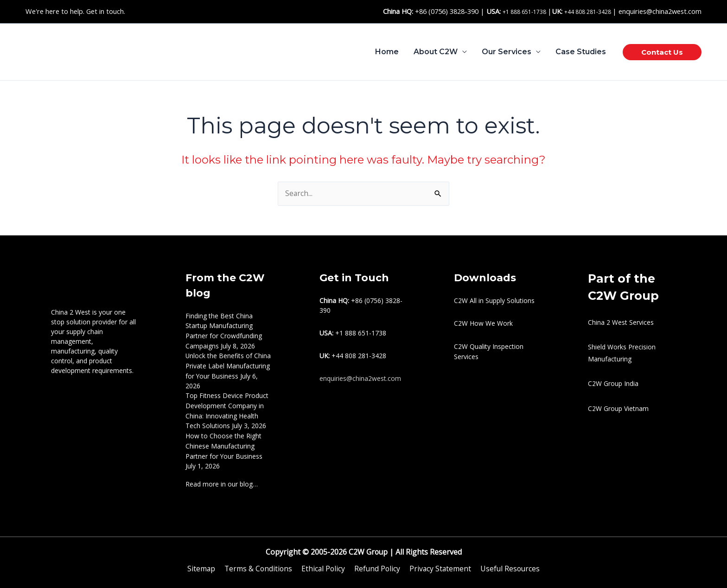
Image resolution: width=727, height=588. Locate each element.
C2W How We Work (483, 323)
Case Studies (581, 52)
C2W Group (367, 547)
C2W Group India (613, 384)
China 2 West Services (621, 322)
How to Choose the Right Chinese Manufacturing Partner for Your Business (224, 442)
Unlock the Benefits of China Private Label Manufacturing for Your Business (228, 364)
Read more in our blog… (222, 479)
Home (387, 52)
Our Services (507, 52)
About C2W (436, 52)
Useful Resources (508, 564)
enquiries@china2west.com (660, 11)
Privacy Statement (439, 564)
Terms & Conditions (259, 564)
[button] (662, 52)
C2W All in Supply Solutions (494, 300)
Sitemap (203, 564)
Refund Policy (377, 564)
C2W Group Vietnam (618, 408)
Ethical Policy (324, 564)
